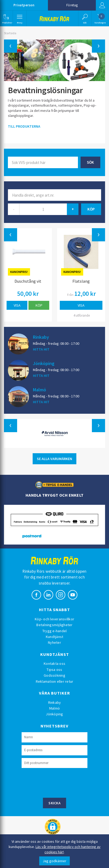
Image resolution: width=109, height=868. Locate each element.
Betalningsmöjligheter (54, 625)
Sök (90, 162)
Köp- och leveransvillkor (54, 619)
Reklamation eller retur (55, 681)
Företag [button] (72, 5)
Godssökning (54, 675)
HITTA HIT (41, 349)
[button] (6, 18)
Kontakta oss (54, 664)
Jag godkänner (54, 861)
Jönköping (44, 363)
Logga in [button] (102, 5)
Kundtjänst (55, 637)
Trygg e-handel (55, 631)
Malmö (39, 390)
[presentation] (62, 782)
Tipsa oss (54, 670)
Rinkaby (41, 337)
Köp (39, 305)
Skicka (54, 803)
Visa (17, 305)
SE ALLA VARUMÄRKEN (54, 459)
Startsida (10, 33)
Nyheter (54, 642)
